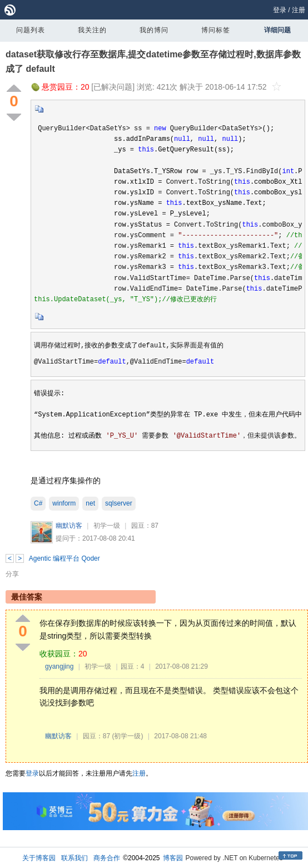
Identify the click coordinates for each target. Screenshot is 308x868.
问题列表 (31, 30)
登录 (280, 10)
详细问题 (277, 30)
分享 (12, 574)
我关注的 (92, 30)
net (90, 503)
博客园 (173, 858)
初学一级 (107, 526)
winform (64, 503)
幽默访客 (69, 526)
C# (38, 503)
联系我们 (74, 858)
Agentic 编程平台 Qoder (64, 558)
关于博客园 (39, 858)
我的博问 (154, 30)
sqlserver (119, 503)
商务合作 (107, 858)
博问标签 (216, 30)
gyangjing (59, 666)
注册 (299, 10)
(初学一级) (127, 736)
